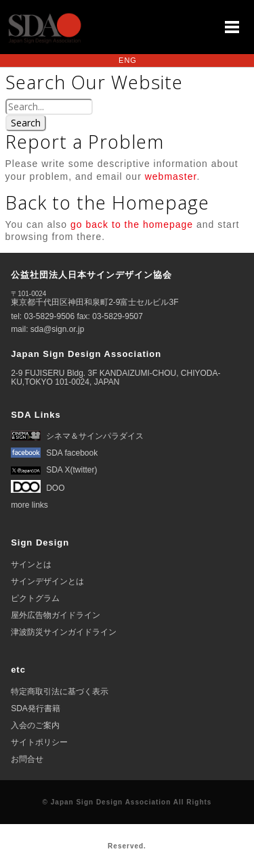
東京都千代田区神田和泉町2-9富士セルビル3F (94, 298)
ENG (128, 60)
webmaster (171, 176)
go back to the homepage (132, 224)
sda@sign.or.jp (58, 329)
